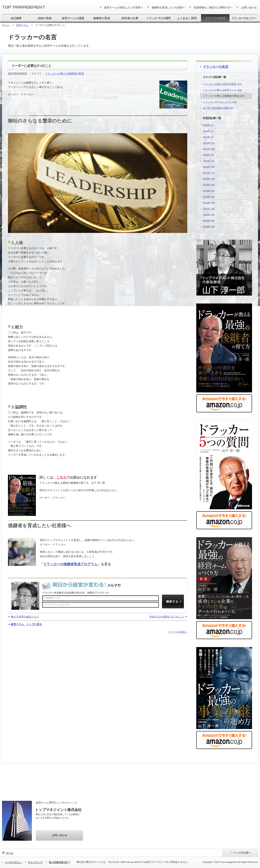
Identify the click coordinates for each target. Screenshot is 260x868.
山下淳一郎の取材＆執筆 (218, 108)
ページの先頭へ (179, 632)
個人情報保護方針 (60, 862)
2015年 (209, 185)
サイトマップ (35, 862)
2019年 (209, 161)
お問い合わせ (60, 835)
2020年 (208, 155)
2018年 (209, 167)
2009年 (209, 220)
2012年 (209, 202)
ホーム (10, 853)
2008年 (209, 226)
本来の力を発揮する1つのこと (167, 617)
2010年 (209, 214)
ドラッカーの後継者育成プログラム (70, 564)
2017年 (209, 173)
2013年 (209, 197)
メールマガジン (13, 862)
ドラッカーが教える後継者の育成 (64, 73)
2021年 (209, 149)
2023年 (208, 137)
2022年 (209, 143)
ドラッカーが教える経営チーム (222, 90)
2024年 (208, 131)
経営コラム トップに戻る (26, 624)
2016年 (209, 179)
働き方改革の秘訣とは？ (25, 617)
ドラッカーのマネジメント (220, 102)
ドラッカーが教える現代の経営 (222, 84)
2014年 (209, 191)
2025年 (208, 125)
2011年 (209, 208)
